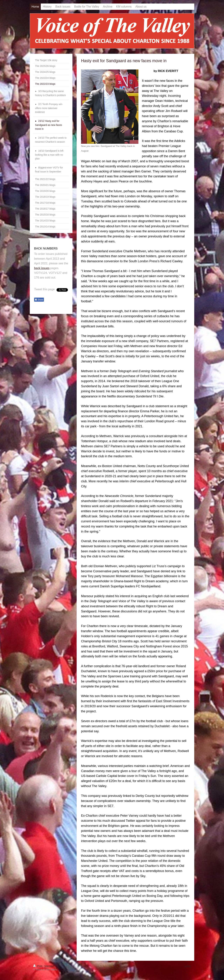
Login (188, 966)
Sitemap (49, 966)
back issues (42, 268)
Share (39, 300)
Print (38, 966)
